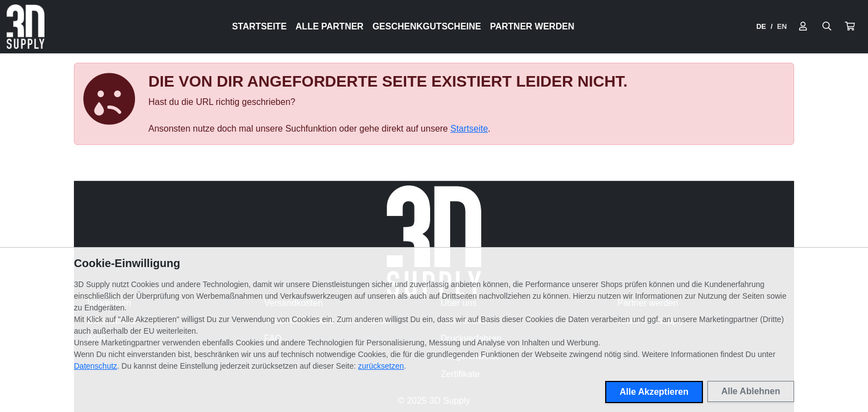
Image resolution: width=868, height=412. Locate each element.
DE (761, 26)
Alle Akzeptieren (654, 392)
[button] (850, 27)
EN (782, 26)
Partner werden (532, 26)
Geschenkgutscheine (427, 26)
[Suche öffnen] (827, 27)
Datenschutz (96, 366)
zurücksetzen (381, 366)
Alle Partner (330, 26)
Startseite (259, 26)
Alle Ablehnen (751, 391)
